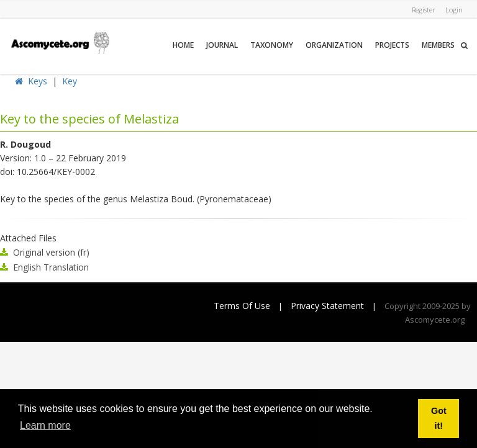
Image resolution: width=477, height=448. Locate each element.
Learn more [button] (45, 425)
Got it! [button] (439, 418)
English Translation (51, 267)
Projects (392, 45)
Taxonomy (272, 45)
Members (438, 45)
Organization (334, 45)
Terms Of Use (242, 306)
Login (454, 10)
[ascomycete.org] (60, 42)
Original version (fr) (51, 252)
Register (424, 10)
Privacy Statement (327, 306)
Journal (222, 45)
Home (183, 45)
